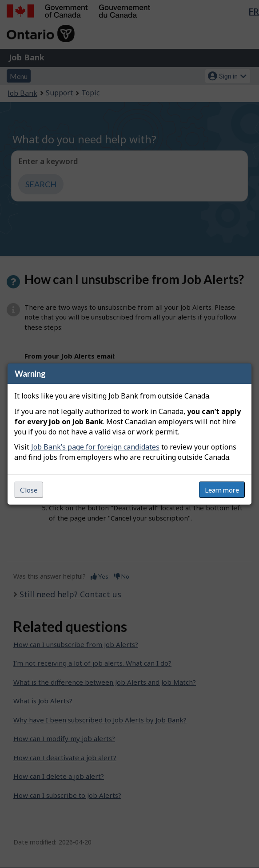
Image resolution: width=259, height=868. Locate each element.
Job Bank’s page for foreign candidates (95, 447)
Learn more (222, 490)
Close (29, 490)
